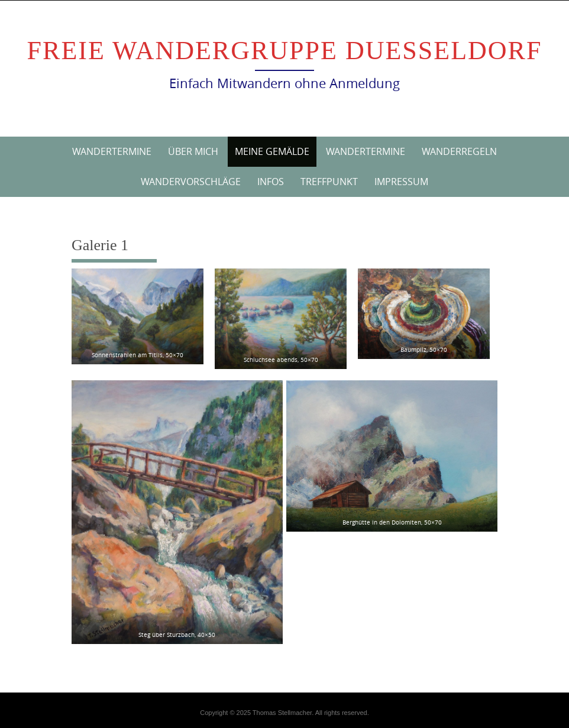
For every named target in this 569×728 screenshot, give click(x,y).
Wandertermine (112, 151)
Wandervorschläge (191, 182)
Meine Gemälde (272, 151)
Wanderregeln (459, 151)
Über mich (193, 151)
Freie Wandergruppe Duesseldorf (285, 51)
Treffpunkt (329, 182)
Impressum (401, 182)
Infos (271, 182)
